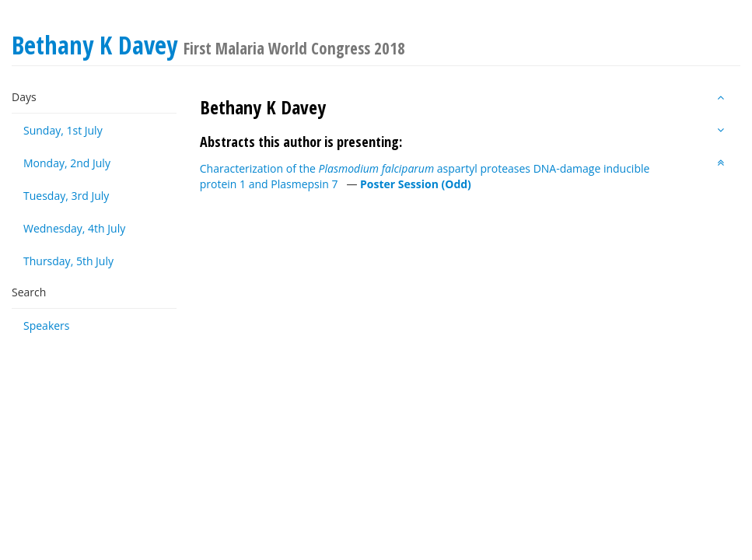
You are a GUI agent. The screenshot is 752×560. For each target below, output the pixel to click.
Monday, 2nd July (67, 163)
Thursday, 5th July (68, 261)
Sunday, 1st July (63, 130)
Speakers (47, 325)
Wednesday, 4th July (74, 228)
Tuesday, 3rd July (66, 196)
